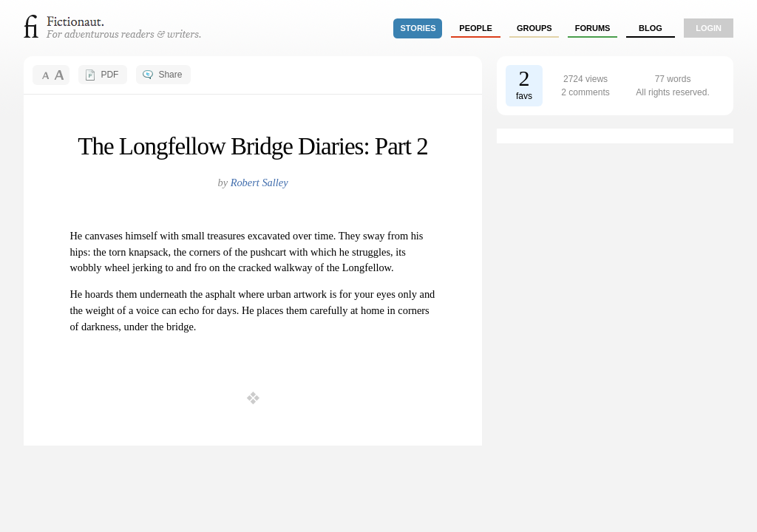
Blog (651, 28)
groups (534, 28)
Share (170, 75)
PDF (109, 75)
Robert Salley (259, 183)
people (476, 28)
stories (418, 28)
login (709, 28)
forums (593, 28)
